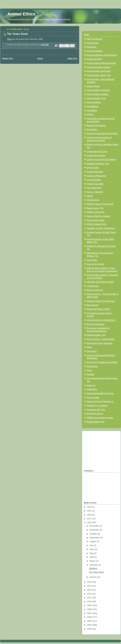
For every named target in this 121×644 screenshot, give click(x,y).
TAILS (89, 370)
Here (9, 39)
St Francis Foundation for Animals (102, 362)
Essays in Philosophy (96, 176)
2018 (90, 515)
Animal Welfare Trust (96, 98)
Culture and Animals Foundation (101, 160)
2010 (90, 602)
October (94, 534)
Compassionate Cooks (97, 152)
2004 (90, 625)
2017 (90, 519)
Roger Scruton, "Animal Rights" (101, 339)
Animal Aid (91, 47)
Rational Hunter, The (96, 335)
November (95, 530)
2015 (90, 582)
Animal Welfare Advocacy (98, 90)
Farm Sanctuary (94, 188)
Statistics (93, 568)
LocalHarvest (93, 286)
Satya (89, 347)
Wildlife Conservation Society (100, 418)
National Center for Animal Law (101, 301)
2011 (90, 598)
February (94, 565)
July (92, 545)
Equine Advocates (95, 172)
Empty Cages (93, 168)
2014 (90, 586)
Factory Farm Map (95, 184)
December (95, 526)
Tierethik (90, 374)
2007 (90, 613)
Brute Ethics (92, 130)
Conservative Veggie (96, 155)
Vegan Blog (92, 389)
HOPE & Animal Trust (96, 224)
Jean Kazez (92, 260)
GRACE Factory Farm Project (100, 204)
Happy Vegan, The (95, 208)
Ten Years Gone (96, 572)
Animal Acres (93, 43)
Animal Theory (93, 86)
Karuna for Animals (95, 264)
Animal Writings (94, 102)
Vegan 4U (91, 385)
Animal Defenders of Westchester (102, 55)
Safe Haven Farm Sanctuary (99, 343)
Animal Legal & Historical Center (101, 63)
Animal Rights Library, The (99, 75)
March (93, 561)
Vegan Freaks (93, 398)
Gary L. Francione (95, 192)
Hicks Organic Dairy (96, 220)
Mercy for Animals (95, 290)
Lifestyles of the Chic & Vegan (100, 282)
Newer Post (7, 58)
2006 (90, 617)
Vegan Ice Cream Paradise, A (100, 401)
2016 (90, 522)
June (92, 549)
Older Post (72, 58)
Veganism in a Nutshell (97, 406)
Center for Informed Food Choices (102, 133)
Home (40, 58)
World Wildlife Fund (95, 422)
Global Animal (93, 200)
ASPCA (90, 114)
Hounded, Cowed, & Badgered (100, 228)
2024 (90, 507)
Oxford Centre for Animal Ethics (101, 320)
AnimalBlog (92, 111)
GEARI (90, 196)
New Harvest (92, 305)
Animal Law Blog (94, 59)
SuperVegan (92, 366)
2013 (90, 590)
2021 (90, 511)
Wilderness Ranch (95, 414)
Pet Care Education (95, 324)
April (92, 557)
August (93, 542)
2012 (90, 594)
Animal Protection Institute (98, 67)
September (95, 538)
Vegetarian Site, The (96, 410)
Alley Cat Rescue (94, 39)
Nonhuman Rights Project (98, 309)
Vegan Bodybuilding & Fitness (100, 393)
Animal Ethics (21, 14)
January (94, 577)
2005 (90, 621)
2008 (90, 609)
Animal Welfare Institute (97, 94)
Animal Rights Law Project (99, 71)
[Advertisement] (100, 450)
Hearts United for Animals (98, 216)
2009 (90, 605)
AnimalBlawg (92, 106)
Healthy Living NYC (95, 212)
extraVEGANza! (94, 180)
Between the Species (96, 125)
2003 (90, 629)
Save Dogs (92, 351)
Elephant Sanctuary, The (98, 164)
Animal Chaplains (95, 51)
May (92, 553)
